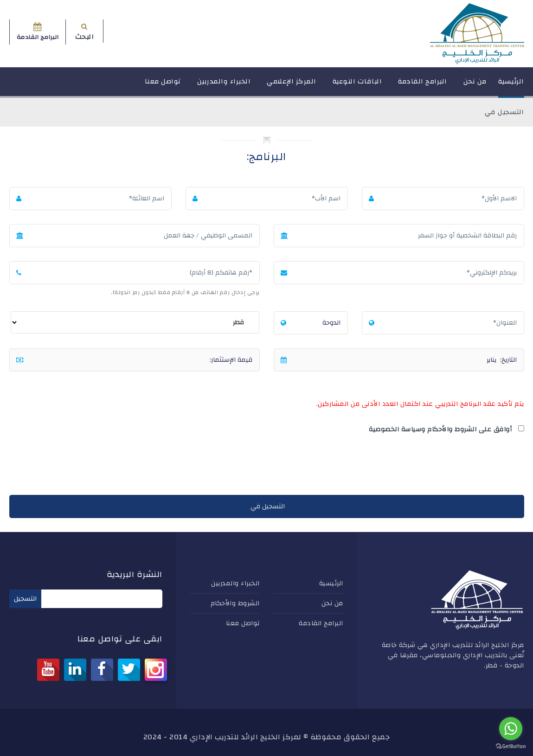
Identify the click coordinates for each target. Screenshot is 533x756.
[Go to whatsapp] (511, 729)
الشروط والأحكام (235, 603)
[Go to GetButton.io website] (511, 746)
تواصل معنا (163, 86)
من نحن (475, 86)
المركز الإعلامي (292, 86)
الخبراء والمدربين (224, 86)
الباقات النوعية (357, 86)
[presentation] (454, 467)
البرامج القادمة (423, 86)
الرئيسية (511, 86)
